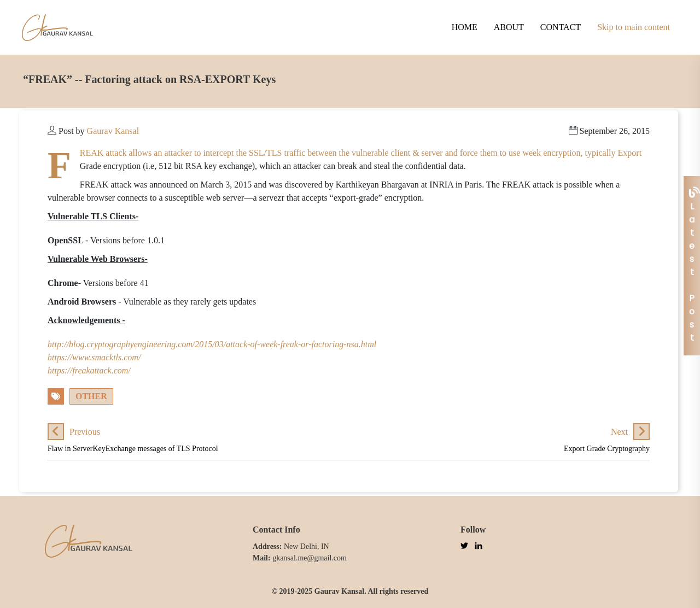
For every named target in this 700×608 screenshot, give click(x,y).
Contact (561, 27)
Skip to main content (634, 27)
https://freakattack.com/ (89, 370)
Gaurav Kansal (113, 131)
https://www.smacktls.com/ (94, 357)
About (509, 27)
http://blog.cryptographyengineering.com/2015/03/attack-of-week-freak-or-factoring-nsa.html (212, 344)
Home (465, 27)
